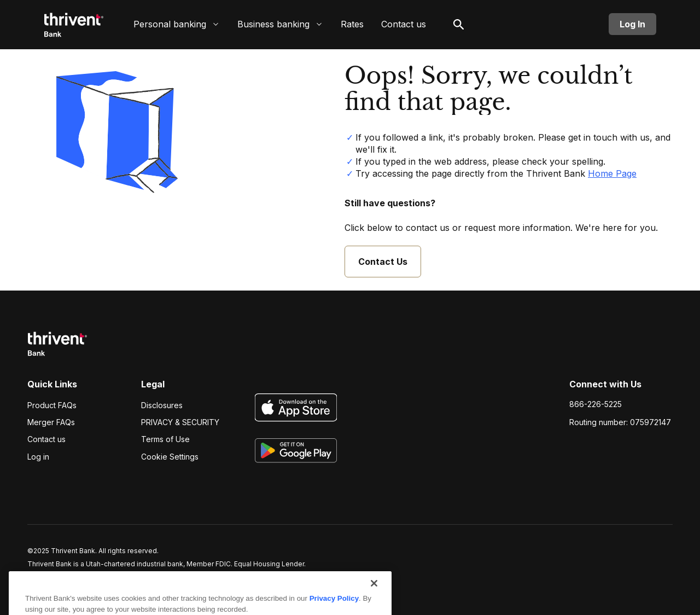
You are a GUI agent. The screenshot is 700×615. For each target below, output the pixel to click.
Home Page (612, 173)
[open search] (459, 24)
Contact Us (383, 262)
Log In (632, 24)
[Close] (374, 599)
